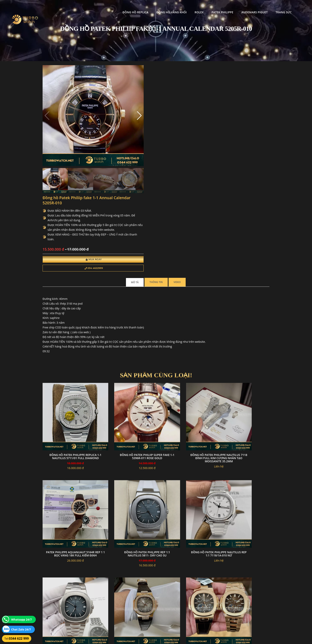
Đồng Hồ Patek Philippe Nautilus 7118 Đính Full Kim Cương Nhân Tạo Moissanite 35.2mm (185, 340)
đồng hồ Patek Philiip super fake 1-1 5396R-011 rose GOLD (127, 337)
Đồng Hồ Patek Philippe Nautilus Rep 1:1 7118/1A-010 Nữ (127, 422)
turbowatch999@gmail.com (65, 608)
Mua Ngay (161, 137)
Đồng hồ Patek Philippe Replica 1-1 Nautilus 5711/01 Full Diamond (69, 339)
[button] (113, 105)
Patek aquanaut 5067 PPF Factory (127, 505)
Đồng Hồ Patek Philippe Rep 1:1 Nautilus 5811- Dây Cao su (69, 421)
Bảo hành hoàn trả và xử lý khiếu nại (186, 594)
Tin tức (293, 7)
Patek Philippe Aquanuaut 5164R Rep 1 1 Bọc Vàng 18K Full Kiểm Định (243, 339)
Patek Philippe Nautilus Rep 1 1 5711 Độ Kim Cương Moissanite (243, 421)
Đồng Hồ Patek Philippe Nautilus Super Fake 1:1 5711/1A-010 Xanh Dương (185, 422)
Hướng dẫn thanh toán (133, 599)
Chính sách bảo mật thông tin (136, 594)
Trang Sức (251, 7)
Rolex (166, 7)
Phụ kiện (273, 7)
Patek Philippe (189, 7)
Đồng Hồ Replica (102, 7)
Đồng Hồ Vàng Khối (138, 7)
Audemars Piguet (221, 7)
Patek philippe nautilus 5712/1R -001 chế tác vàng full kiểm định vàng (69, 506)
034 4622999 (161, 145)
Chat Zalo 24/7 (21, 629)
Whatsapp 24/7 (21, 619)
